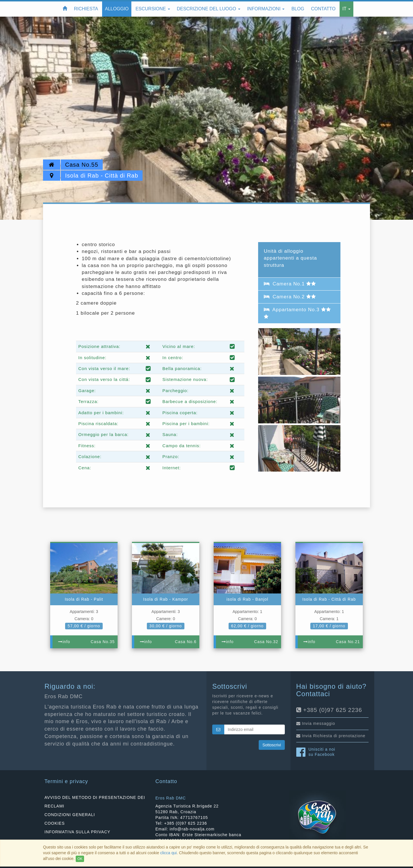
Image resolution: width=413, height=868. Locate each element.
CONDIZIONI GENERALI (70, 815)
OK (80, 859)
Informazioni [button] (266, 9)
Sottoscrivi (272, 745)
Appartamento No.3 (297, 313)
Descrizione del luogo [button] (209, 9)
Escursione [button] (153, 9)
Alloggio (117, 9)
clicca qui (169, 853)
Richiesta (86, 9)
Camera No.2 (290, 297)
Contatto (323, 9)
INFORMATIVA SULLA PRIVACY (77, 832)
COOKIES (55, 823)
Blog (298, 9)
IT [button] (346, 9)
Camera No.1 (290, 284)
